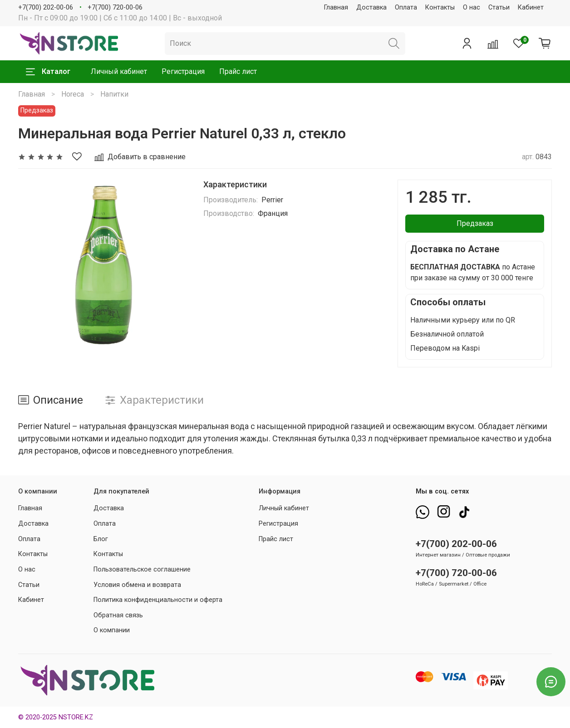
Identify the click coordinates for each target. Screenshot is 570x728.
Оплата (406, 7)
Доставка (371, 7)
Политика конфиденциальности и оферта (158, 600)
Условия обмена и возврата (137, 585)
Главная (336, 7)
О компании (112, 630)
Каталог (48, 72)
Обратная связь (118, 615)
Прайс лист (238, 71)
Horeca (73, 94)
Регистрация (183, 71)
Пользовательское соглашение (142, 569)
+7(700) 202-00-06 (46, 7)
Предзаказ (475, 223)
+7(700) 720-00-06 (115, 7)
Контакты (440, 7)
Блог (101, 539)
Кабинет (531, 7)
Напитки (114, 94)
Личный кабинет (119, 71)
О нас (472, 7)
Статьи (499, 7)
